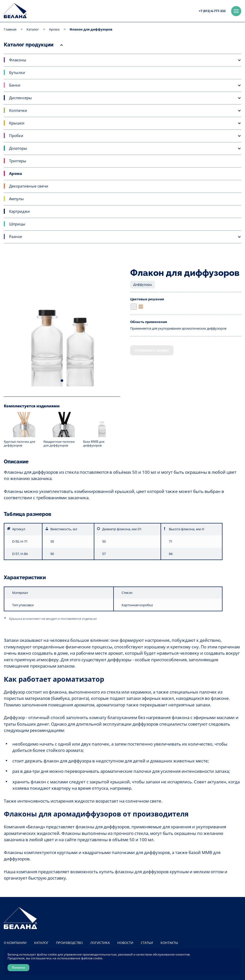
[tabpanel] (62, 328)
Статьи (147, 943)
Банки (15, 85)
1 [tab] (62, 381)
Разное (16, 236)
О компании (15, 943)
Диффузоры (143, 284)
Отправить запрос (152, 350)
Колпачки (18, 110)
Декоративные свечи (29, 186)
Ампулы (16, 199)
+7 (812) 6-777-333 (212, 11)
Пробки (16, 136)
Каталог (33, 29)
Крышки (17, 123)
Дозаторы (18, 148)
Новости (125, 943)
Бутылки (17, 72)
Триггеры (18, 161)
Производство (69, 943)
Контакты (169, 943)
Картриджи (19, 211)
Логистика (100, 943)
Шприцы (17, 224)
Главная (10, 29)
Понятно (18, 968)
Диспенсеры (20, 98)
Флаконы (18, 60)
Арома (54, 29)
